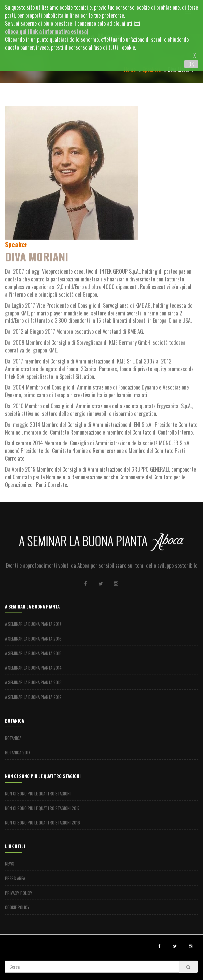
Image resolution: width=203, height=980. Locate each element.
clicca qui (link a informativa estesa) (47, 31)
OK (191, 64)
